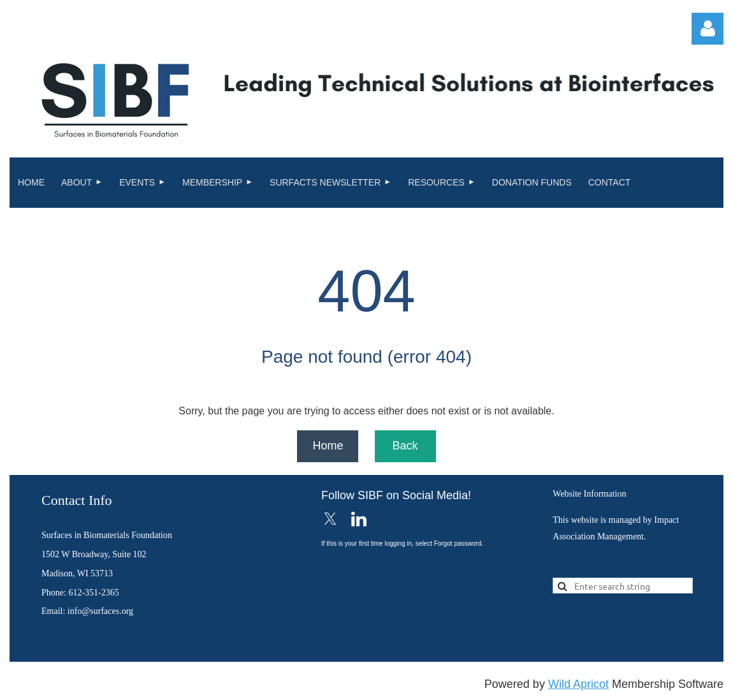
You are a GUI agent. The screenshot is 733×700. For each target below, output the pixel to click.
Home (328, 446)
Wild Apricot (578, 684)
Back (405, 446)
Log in (708, 29)
